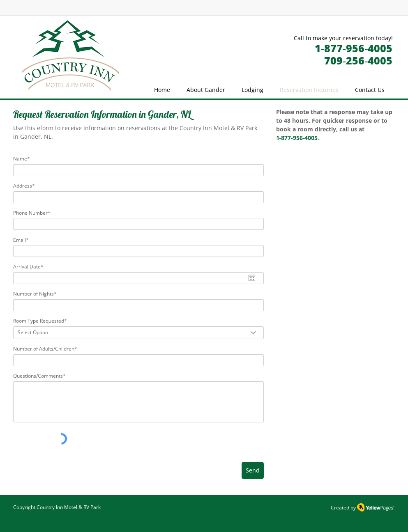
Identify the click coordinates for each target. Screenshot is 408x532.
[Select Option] (138, 333)
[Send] (253, 470)
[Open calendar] (252, 278)
